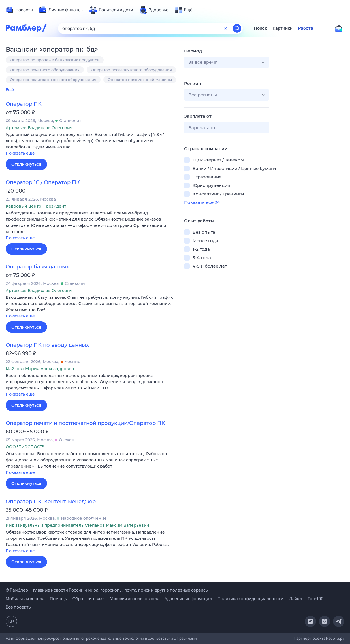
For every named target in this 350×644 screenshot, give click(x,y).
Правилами (187, 638)
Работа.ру (335, 638)
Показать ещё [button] (20, 153)
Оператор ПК (24, 104)
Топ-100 (315, 599)
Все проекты (19, 607)
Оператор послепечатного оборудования (131, 70)
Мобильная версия (25, 599)
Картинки (283, 28)
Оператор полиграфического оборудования (53, 80)
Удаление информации (188, 599)
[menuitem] (19, 10)
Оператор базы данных (37, 267)
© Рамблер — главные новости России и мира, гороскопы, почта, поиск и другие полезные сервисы (107, 590)
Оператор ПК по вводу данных (47, 345)
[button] (91, 144)
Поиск (261, 28)
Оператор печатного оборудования (45, 70)
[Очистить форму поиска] (226, 28)
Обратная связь (88, 599)
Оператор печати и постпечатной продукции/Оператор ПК (85, 423)
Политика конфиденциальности (250, 599)
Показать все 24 (202, 202)
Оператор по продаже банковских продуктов (55, 60)
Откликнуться (26, 164)
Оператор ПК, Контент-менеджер (51, 502)
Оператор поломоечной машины (140, 80)
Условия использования (135, 599)
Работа (306, 28)
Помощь (58, 599)
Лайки (295, 599)
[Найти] (237, 28)
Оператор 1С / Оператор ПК (43, 182)
